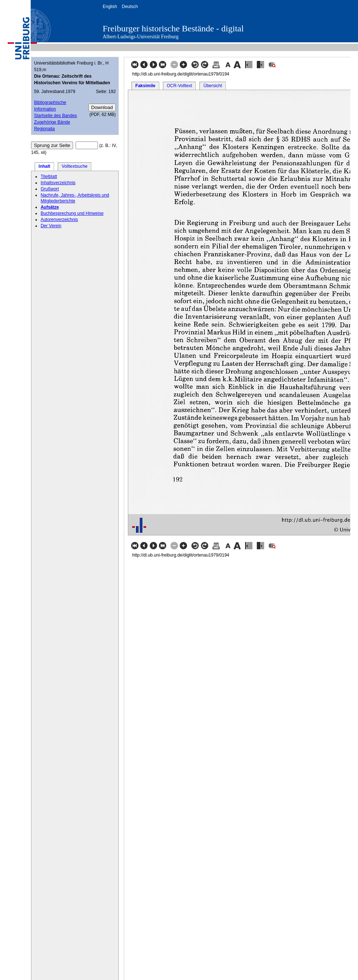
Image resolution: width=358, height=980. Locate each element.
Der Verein (51, 226)
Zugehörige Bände (52, 122)
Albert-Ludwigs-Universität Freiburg (141, 37)
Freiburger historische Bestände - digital (173, 28)
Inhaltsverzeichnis (58, 183)
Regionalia (44, 129)
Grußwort (50, 189)
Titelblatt (49, 177)
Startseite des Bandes (55, 116)
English (110, 7)
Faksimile (146, 86)
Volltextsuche (75, 166)
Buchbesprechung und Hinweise (72, 213)
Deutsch (130, 7)
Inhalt (45, 166)
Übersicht (213, 86)
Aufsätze (50, 207)
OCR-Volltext (179, 86)
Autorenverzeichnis (59, 220)
